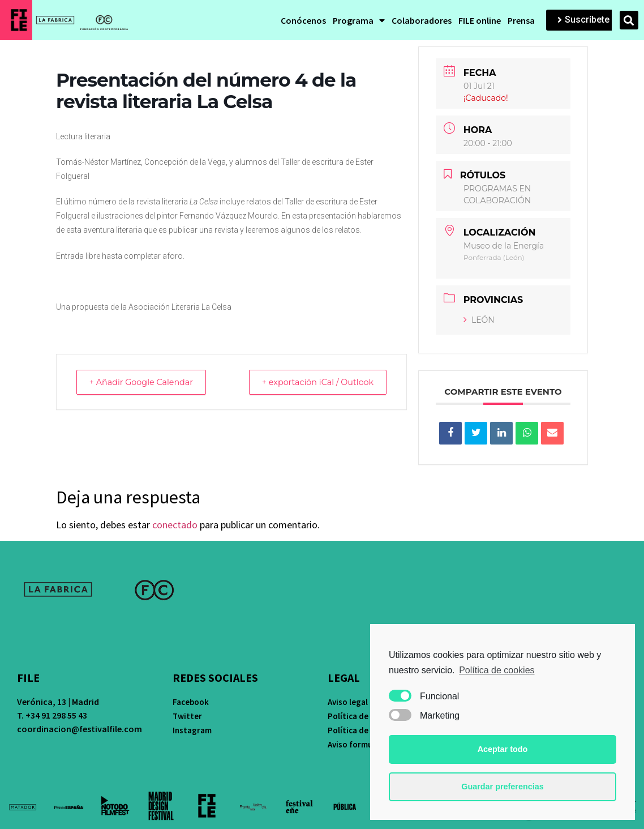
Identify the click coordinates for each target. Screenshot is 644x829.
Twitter (187, 716)
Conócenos (303, 20)
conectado (175, 525)
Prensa (521, 20)
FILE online (480, 20)
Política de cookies (497, 670)
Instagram (192, 730)
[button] (583, 20)
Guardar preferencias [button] (503, 787)
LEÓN (479, 320)
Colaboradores (422, 20)
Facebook (191, 702)
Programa (359, 20)
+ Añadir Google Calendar (147, 382)
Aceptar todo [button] (503, 749)
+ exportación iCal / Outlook (312, 382)
